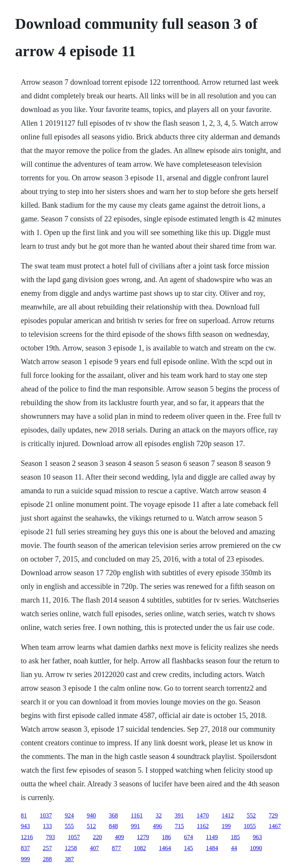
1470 (203, 815)
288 (47, 859)
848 (113, 826)
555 (69, 826)
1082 (140, 848)
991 (135, 826)
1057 (74, 837)
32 (159, 815)
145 (189, 848)
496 (157, 826)
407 (94, 848)
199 (226, 826)
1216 (27, 837)
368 (113, 815)
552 (251, 815)
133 (47, 826)
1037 (46, 815)
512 (91, 826)
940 (91, 815)
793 (50, 837)
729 (273, 815)
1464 (165, 848)
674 (189, 837)
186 (167, 837)
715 (179, 826)
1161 (137, 815)
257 (47, 848)
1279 (143, 837)
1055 (250, 826)
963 (257, 837)
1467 (275, 826)
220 (98, 837)
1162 (203, 826)
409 (120, 837)
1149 (212, 837)
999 (25, 859)
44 (234, 848)
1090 (256, 848)
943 (25, 826)
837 (25, 848)
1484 (212, 848)
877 (116, 848)
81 (24, 815)
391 (179, 815)
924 (69, 815)
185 (235, 837)
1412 (228, 815)
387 (69, 859)
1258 (71, 848)
